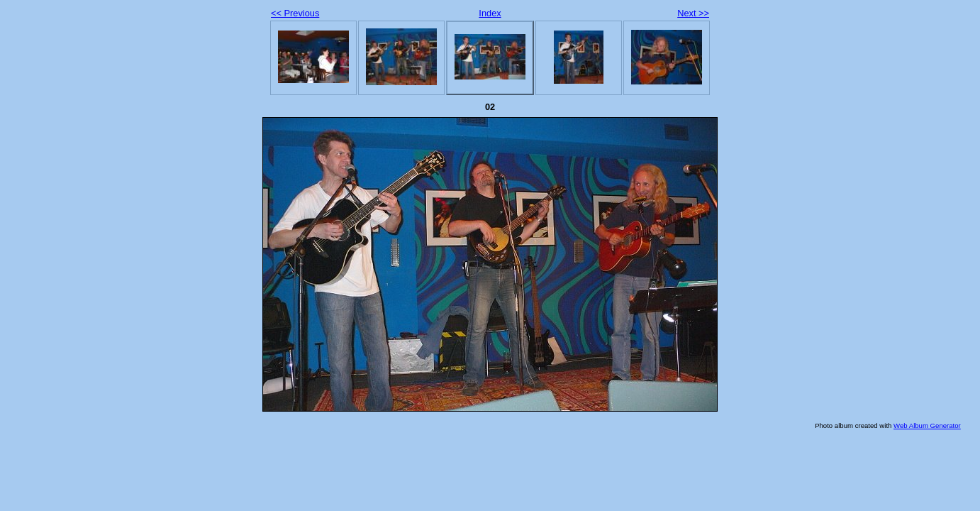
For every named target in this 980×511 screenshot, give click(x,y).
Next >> (693, 13)
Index (490, 13)
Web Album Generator (927, 425)
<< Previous (295, 13)
